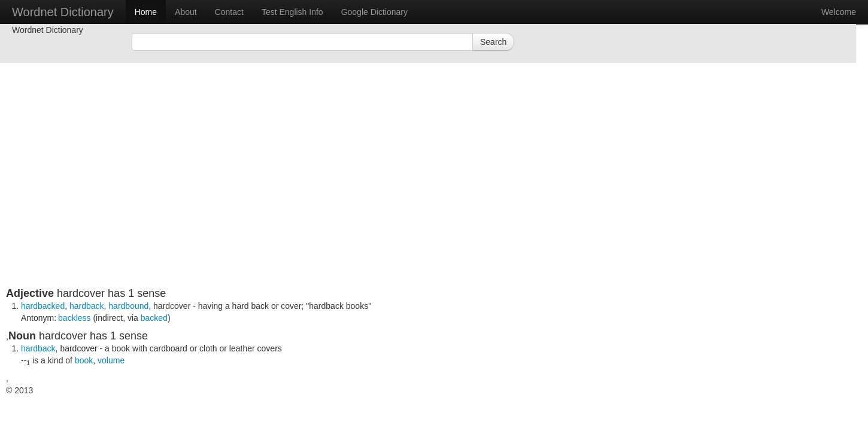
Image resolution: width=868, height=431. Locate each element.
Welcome (839, 12)
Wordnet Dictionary (63, 12)
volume (111, 360)
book (84, 360)
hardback (87, 306)
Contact (229, 12)
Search (493, 42)
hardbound (128, 306)
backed (154, 318)
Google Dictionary (374, 12)
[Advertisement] (296, 204)
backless (74, 318)
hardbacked (43, 306)
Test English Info (292, 12)
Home (146, 12)
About (186, 12)
